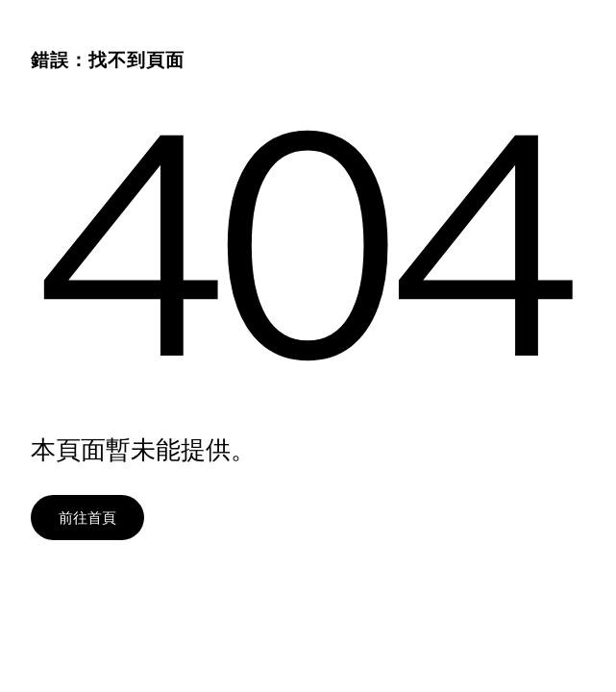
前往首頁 (87, 517)
